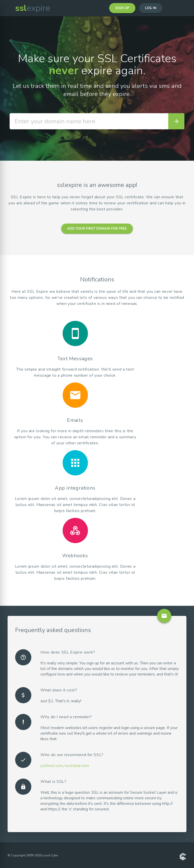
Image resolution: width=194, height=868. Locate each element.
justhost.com (52, 766)
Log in (151, 8)
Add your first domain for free (97, 229)
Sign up (122, 8)
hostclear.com (77, 766)
